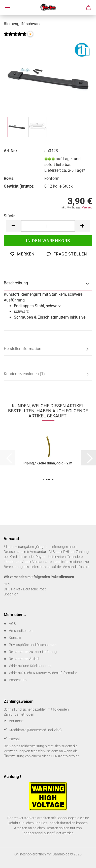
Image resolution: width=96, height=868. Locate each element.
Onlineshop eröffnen (30, 854)
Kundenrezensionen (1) (24, 374)
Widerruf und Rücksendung (30, 666)
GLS (7, 584)
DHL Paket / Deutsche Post (25, 589)
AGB (12, 624)
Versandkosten (21, 631)
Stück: (9, 216)
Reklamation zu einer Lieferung (33, 652)
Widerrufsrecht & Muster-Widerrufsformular (43, 673)
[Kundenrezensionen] (15, 37)
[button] (14, 226)
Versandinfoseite (76, 567)
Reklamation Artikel (24, 659)
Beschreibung (16, 283)
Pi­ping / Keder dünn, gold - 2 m (48, 463)
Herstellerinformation (23, 349)
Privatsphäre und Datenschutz (33, 645)
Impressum (18, 680)
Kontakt (15, 638)
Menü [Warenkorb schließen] (8, 8)
